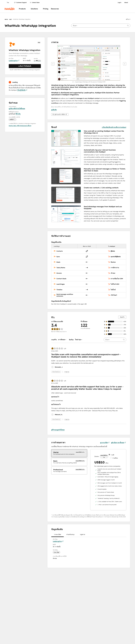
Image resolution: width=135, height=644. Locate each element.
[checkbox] (69, 453)
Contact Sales (35, 3)
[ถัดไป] (125, 64)
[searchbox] (101, 26)
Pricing (46, 9)
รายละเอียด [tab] (58, 535)
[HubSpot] (10, 9)
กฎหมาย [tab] (83, 535)
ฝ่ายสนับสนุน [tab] (71, 535)
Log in (120, 3)
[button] (128, 19)
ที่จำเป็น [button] (18, 114)
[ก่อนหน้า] (53, 64)
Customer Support (20, 3)
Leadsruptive (14, 61)
